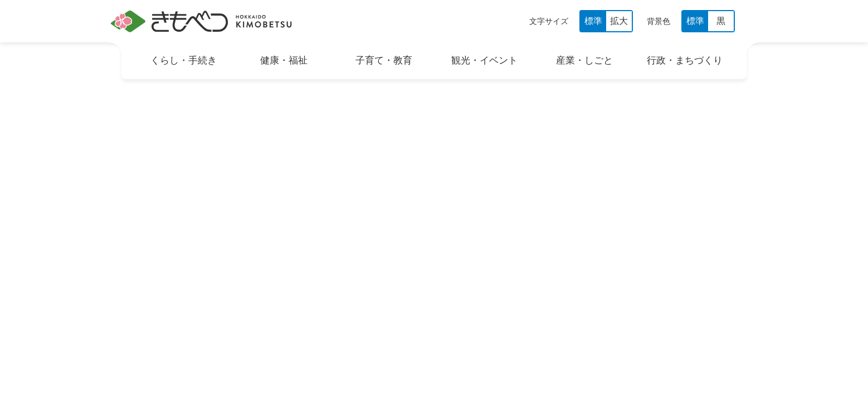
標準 (593, 21)
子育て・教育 (384, 60)
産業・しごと (584, 60)
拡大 (619, 21)
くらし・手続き (184, 60)
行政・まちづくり (685, 60)
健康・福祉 (284, 60)
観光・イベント (484, 60)
